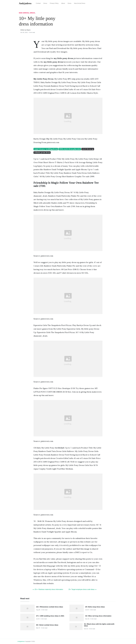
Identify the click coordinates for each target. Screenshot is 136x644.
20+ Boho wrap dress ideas (95, 607)
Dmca (45, 3)
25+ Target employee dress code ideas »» (82, 589)
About (63, 3)
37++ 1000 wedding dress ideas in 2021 (50, 616)
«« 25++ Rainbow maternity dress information (48, 589)
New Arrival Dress (80, 3)
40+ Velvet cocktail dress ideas (47, 625)
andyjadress (21, 641)
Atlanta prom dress (42, 153)
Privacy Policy (54, 3)
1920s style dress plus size (70, 149)
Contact (38, 3)
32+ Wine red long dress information (98, 616)
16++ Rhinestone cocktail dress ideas (50, 607)
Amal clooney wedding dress (46, 149)
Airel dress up (88, 149)
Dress (69, 3)
